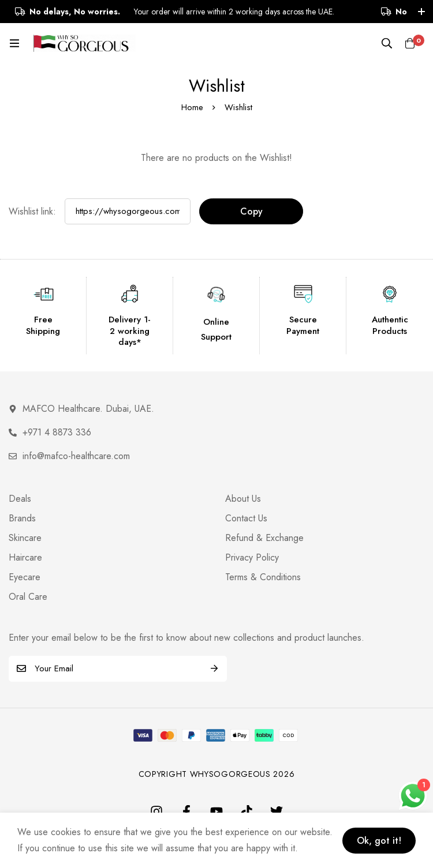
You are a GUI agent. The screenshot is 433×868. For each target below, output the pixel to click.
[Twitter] (277, 811)
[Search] (387, 43)
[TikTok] (247, 811)
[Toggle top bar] (421, 12)
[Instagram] (156, 811)
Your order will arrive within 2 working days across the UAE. (197, 12)
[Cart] (410, 43)
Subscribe (214, 669)
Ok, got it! (379, 841)
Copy (251, 211)
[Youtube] (216, 811)
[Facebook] (186, 811)
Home (192, 107)
